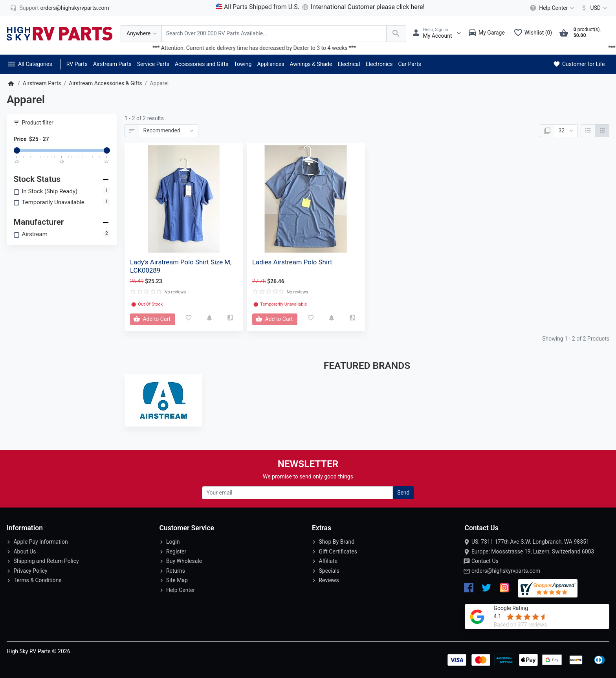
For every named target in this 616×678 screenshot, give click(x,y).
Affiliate (328, 561)
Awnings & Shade (311, 64)
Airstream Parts (112, 64)
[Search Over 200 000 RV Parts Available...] (274, 34)
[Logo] (60, 33)
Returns (176, 571)
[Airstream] (163, 400)
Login (173, 542)
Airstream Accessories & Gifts (105, 83)
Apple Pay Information (40, 542)
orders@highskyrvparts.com (506, 571)
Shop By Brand (336, 542)
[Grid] (602, 131)
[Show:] (566, 131)
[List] (588, 131)
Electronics (379, 64)
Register (176, 552)
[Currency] (593, 8)
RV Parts (77, 64)
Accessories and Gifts (202, 64)
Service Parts (153, 64)
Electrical (349, 64)
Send (403, 493)
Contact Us (485, 561)
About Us (25, 552)
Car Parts (410, 64)
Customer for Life (578, 64)
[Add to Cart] (153, 319)
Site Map (177, 580)
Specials (329, 571)
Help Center (181, 590)
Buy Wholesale (184, 561)
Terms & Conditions (37, 580)
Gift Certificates (338, 552)
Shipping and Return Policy (46, 561)
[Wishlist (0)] (535, 33)
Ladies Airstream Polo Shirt (292, 262)
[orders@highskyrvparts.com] (60, 8)
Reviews (329, 580)
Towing (243, 64)
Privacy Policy (30, 571)
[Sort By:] (169, 131)
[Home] (11, 83)
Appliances (270, 64)
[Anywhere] (141, 34)
